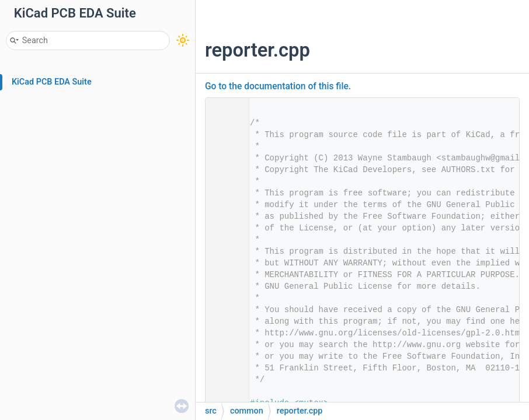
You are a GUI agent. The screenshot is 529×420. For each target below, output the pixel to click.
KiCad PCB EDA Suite (52, 82)
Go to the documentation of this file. (278, 86)
